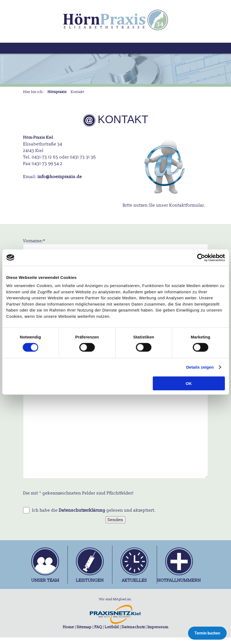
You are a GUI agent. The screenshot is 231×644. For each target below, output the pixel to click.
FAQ (98, 627)
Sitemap (84, 627)
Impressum (158, 627)
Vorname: (34, 241)
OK (189, 383)
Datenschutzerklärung (82, 510)
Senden (115, 520)
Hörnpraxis (57, 92)
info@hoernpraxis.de (60, 177)
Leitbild (112, 627)
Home (68, 627)
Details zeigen (200, 367)
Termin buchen (207, 633)
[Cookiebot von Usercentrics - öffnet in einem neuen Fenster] (201, 257)
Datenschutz (133, 627)
